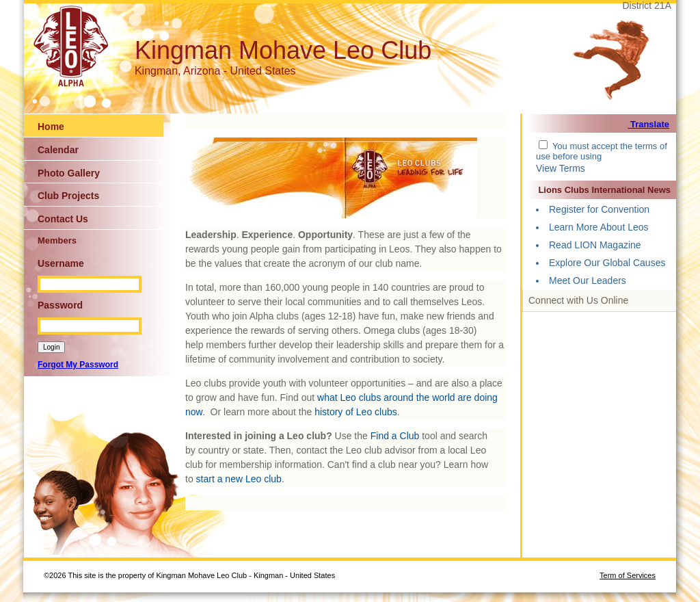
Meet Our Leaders (588, 280)
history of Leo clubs (356, 412)
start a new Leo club (239, 479)
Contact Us (63, 219)
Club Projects (68, 196)
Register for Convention (599, 209)
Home (51, 127)
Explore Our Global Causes (607, 263)
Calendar (58, 150)
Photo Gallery (69, 173)
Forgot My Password (78, 365)
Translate (648, 124)
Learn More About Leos (599, 227)
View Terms (561, 168)
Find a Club (395, 436)
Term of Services (628, 575)
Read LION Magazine (595, 245)
